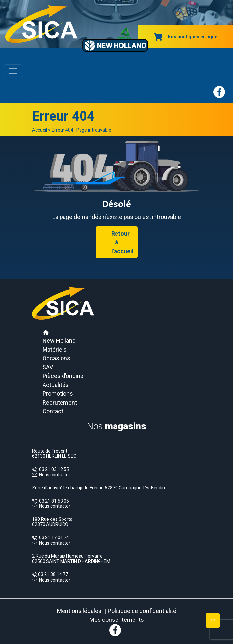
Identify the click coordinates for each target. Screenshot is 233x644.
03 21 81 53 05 (53, 501)
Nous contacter (55, 475)
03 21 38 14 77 (53, 574)
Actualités (56, 385)
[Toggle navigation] (13, 71)
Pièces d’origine (63, 376)
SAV (48, 367)
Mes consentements (117, 620)
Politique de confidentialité (142, 611)
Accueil (40, 130)
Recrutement (60, 402)
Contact (53, 411)
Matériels (55, 349)
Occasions (56, 358)
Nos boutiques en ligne (186, 37)
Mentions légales (79, 611)
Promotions (58, 394)
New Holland (59, 341)
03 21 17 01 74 (53, 537)
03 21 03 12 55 (53, 469)
